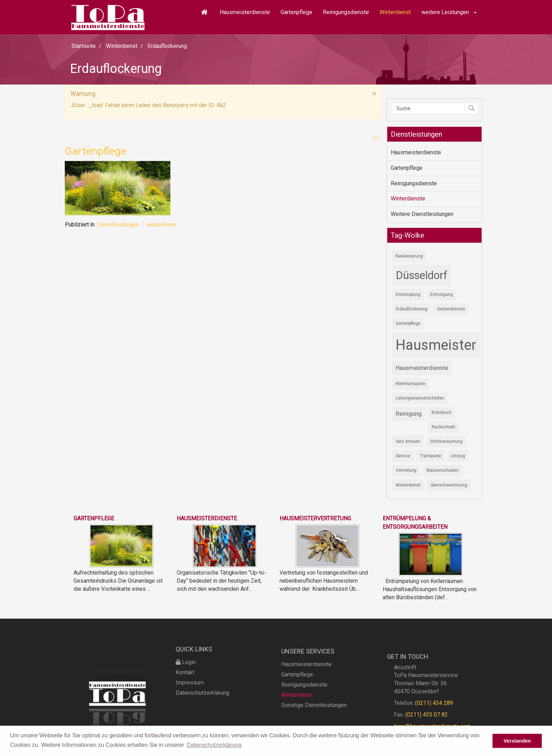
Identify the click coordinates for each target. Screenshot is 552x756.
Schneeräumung (446, 441)
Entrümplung (408, 295)
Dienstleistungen (118, 225)
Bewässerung (409, 256)
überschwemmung (449, 485)
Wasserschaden (443, 470)
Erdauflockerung (412, 309)
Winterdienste (408, 199)
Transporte (431, 456)
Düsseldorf (422, 275)
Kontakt (185, 692)
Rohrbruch (442, 413)
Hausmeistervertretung (315, 518)
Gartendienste (451, 309)
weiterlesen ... (163, 225)
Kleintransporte (410, 384)
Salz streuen (408, 441)
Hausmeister (436, 345)
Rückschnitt (443, 427)
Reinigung (409, 414)
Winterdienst (395, 12)
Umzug (458, 456)
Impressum (190, 702)
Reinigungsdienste (346, 12)
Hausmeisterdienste (245, 12)
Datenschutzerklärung (202, 712)
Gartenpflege (296, 12)
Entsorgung (441, 295)
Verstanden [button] (517, 741)
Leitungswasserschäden (420, 398)
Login (186, 682)
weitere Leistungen (449, 12)
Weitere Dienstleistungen (422, 214)
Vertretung (406, 470)
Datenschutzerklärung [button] (214, 745)
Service (403, 456)
